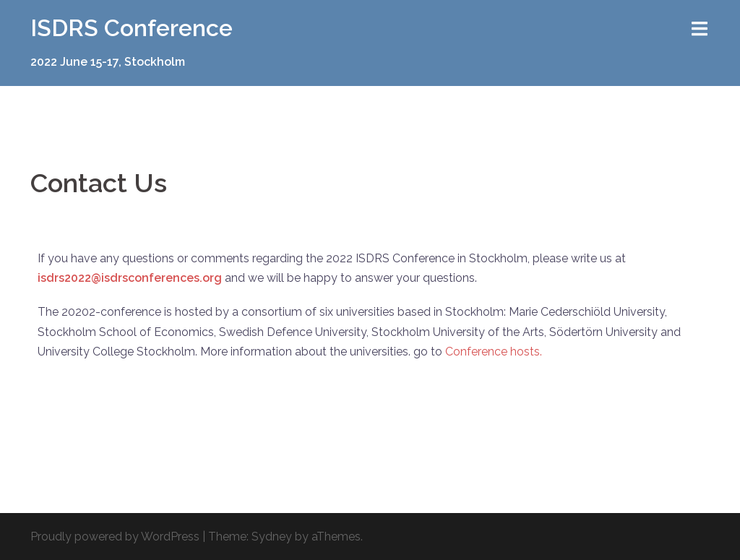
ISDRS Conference (132, 28)
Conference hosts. (495, 352)
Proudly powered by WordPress (115, 537)
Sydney (272, 537)
